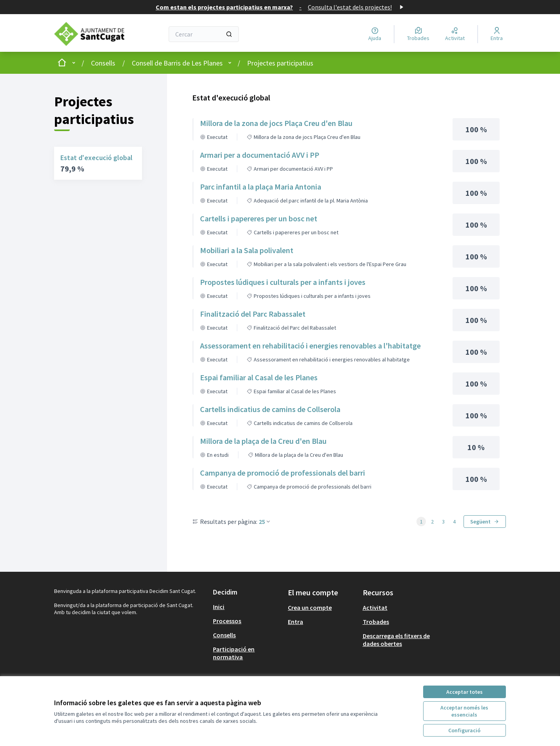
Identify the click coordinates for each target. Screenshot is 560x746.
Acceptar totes (465, 692)
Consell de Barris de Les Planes (177, 63)
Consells (103, 63)
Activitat (375, 607)
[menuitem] (247, 607)
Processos (227, 621)
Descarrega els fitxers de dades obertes (396, 640)
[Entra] (497, 34)
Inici (219, 607)
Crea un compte (310, 607)
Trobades (376, 622)
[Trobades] (418, 34)
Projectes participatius (280, 63)
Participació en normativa (234, 653)
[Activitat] (455, 34)
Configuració (464, 730)
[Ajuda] (375, 34)
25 (265, 522)
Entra (295, 622)
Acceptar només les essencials (464, 711)
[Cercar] (204, 34)
